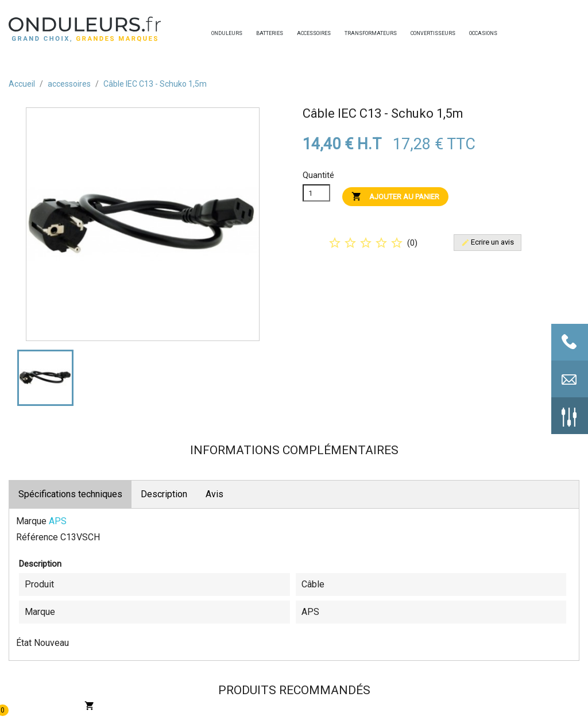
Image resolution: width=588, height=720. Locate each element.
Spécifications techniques (70, 494)
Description (164, 494)
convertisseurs (413, 33)
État (24, 643)
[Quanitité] (316, 193)
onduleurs (214, 33)
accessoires (300, 33)
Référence (37, 537)
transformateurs (347, 33)
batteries (259, 33)
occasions (472, 33)
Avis (214, 494)
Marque (31, 521)
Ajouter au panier (395, 196)
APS (58, 521)
